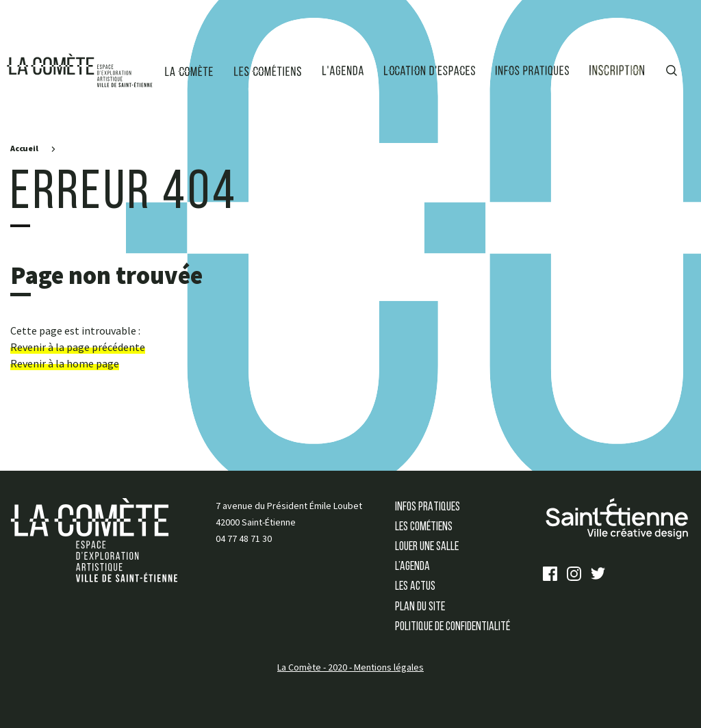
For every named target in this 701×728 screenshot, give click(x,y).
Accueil (24, 148)
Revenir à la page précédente (78, 347)
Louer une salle (427, 547)
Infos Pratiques (428, 507)
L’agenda (412, 567)
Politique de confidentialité (453, 627)
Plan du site (420, 607)
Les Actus (415, 587)
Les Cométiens (424, 527)
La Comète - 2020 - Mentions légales (350, 667)
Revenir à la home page (65, 363)
